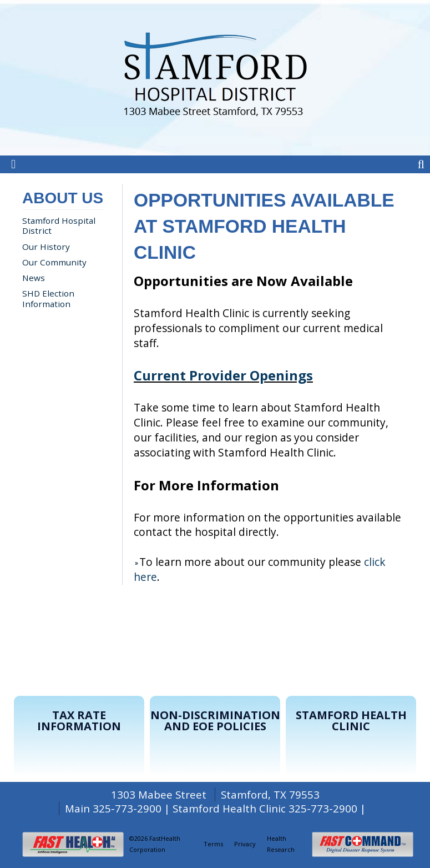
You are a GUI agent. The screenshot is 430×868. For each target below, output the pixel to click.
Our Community (54, 262)
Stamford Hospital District (59, 225)
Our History (46, 247)
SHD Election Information (48, 298)
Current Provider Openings (223, 375)
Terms (213, 844)
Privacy (245, 844)
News (34, 278)
